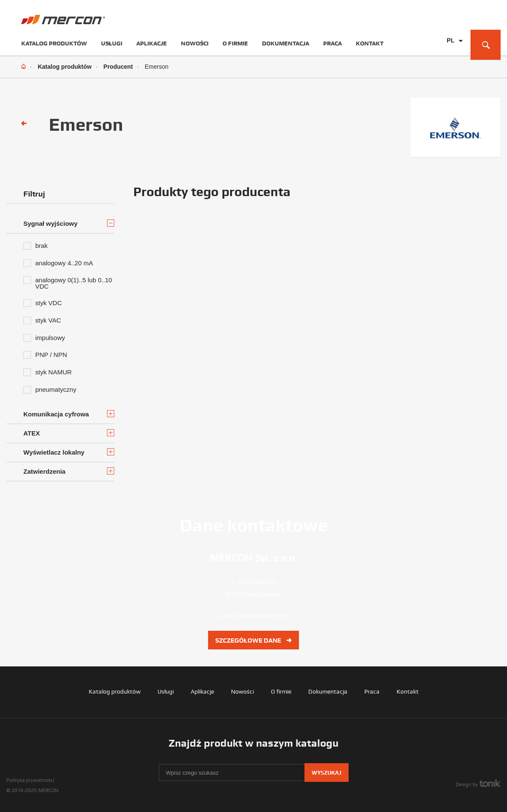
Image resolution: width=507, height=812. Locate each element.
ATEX (69, 433)
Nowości (195, 43)
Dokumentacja (286, 43)
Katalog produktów (54, 43)
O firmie (235, 43)
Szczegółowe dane (253, 641)
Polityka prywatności (30, 780)
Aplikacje (152, 43)
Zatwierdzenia (69, 471)
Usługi (112, 43)
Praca (332, 43)
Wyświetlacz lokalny (69, 452)
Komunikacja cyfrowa (69, 414)
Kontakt (370, 43)
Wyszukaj (327, 773)
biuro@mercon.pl (264, 616)
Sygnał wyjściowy (69, 223)
